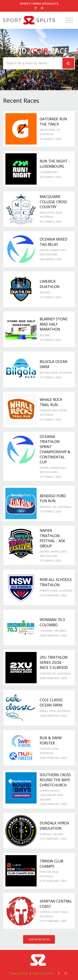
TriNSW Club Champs (51, 864)
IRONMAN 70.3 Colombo (52, 622)
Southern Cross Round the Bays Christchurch (55, 780)
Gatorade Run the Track (53, 121)
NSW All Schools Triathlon (56, 582)
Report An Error (43, 973)
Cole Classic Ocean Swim (51, 702)
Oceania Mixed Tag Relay (53, 242)
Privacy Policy (18, 973)
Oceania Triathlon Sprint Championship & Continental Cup (55, 449)
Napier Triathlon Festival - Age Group (53, 538)
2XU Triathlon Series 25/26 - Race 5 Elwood (54, 662)
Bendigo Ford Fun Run (53, 498)
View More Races (39, 939)
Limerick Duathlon (50, 284)
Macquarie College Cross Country (53, 202)
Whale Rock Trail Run (51, 402)
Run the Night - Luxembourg (55, 164)
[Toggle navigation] (69, 20)
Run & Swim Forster (51, 740)
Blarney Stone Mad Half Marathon (54, 324)
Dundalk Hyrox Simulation (54, 826)
